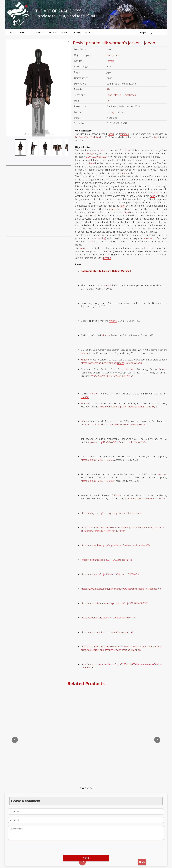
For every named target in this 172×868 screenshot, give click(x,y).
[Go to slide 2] (83, 788)
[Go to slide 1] (80, 788)
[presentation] (86, 848)
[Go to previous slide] (15, 740)
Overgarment (114, 55)
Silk (109, 89)
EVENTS (53, 33)
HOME (12, 33)
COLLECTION (38, 33)
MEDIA (64, 33)
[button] (25, 134)
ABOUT (23, 33)
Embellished (130, 95)
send (86, 858)
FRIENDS (77, 33)
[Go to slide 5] (91, 788)
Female (111, 61)
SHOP (88, 33)
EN (160, 33)
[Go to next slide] (157, 740)
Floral (110, 101)
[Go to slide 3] (86, 788)
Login (143, 33)
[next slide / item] (69, 88)
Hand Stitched (114, 95)
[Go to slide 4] (88, 788)
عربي (152, 33)
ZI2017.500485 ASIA (96, 157)
